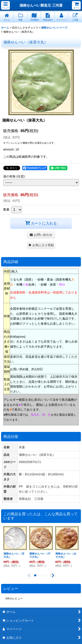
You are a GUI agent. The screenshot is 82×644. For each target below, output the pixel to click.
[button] (5, 5)
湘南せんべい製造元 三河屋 (41, 5)
